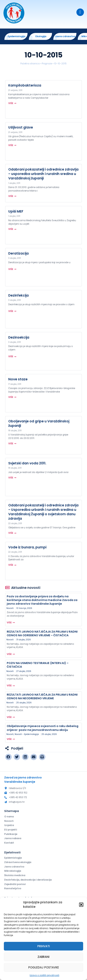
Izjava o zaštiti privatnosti (44, 975)
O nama (9, 817)
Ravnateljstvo (13, 889)
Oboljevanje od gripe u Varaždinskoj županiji (39, 423)
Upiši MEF (16, 211)
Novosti (10, 608)
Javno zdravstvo (14, 867)
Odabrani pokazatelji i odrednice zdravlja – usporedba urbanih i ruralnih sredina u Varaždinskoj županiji (43, 174)
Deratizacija (18, 253)
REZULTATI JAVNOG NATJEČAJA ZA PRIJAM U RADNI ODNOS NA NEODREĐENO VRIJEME (42, 696)
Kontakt (9, 843)
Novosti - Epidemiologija (27, 734)
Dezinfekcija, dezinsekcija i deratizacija (28, 880)
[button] (81, 905)
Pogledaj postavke (44, 967)
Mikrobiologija (13, 871)
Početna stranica (30, 64)
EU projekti (11, 830)
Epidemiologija (13, 858)
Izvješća (9, 825)
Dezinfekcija (18, 295)
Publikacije (11, 834)
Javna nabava (13, 839)
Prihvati (44, 946)
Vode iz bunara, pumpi (27, 547)
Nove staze (18, 379)
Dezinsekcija (19, 337)
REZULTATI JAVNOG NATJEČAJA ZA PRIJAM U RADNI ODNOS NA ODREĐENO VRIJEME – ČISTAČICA (42, 633)
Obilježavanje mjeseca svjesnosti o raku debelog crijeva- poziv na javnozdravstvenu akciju (43, 728)
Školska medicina (15, 876)
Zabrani (43, 957)
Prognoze (47, 64)
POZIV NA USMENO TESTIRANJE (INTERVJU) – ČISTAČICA (38, 665)
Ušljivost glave (21, 127)
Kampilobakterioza (25, 85)
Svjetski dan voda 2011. (27, 463)
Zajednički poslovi (15, 884)
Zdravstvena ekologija (18, 862)
